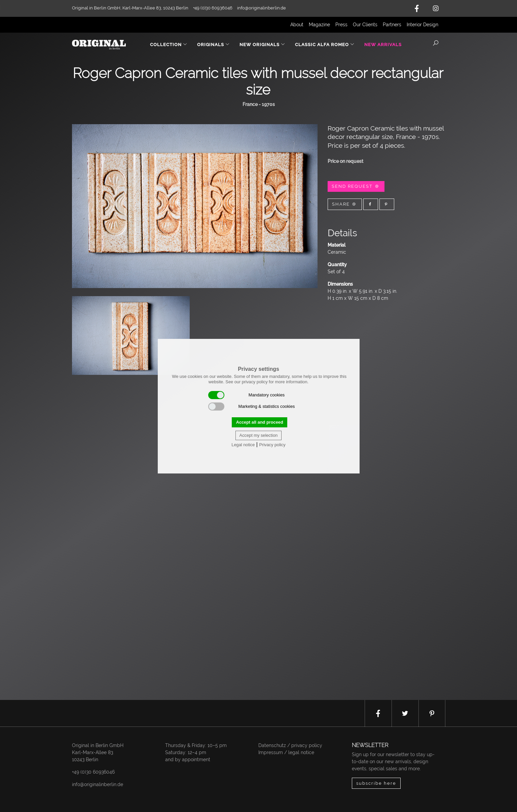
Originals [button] (213, 45)
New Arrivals (383, 45)
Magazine (319, 25)
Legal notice (243, 445)
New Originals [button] (262, 45)
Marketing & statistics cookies (252, 407)
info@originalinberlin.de (262, 8)
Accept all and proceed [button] (260, 422)
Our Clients (365, 25)
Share (345, 204)
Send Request (356, 186)
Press (341, 25)
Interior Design (422, 25)
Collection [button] (169, 45)
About (297, 25)
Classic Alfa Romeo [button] (325, 45)
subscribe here (376, 783)
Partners (392, 25)
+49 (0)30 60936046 (93, 772)
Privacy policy (272, 445)
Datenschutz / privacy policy (290, 745)
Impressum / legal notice (286, 752)
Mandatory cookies (247, 395)
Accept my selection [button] (259, 435)
